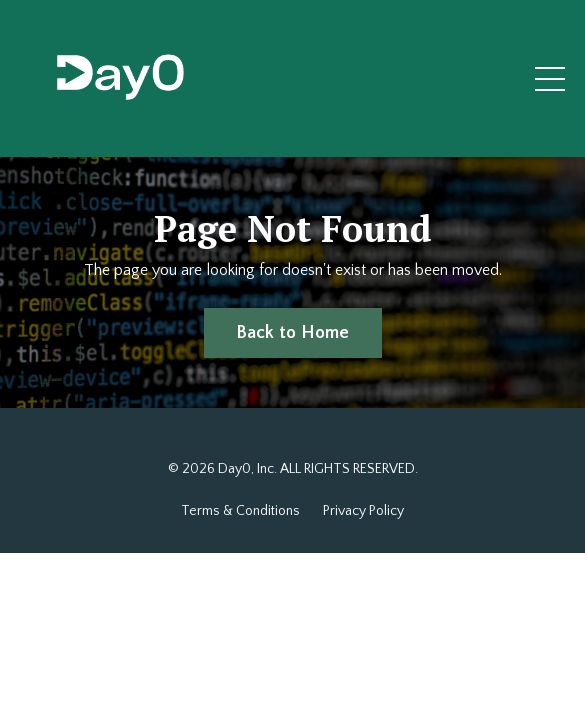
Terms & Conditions (240, 511)
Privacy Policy (363, 511)
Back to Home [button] (293, 333)
